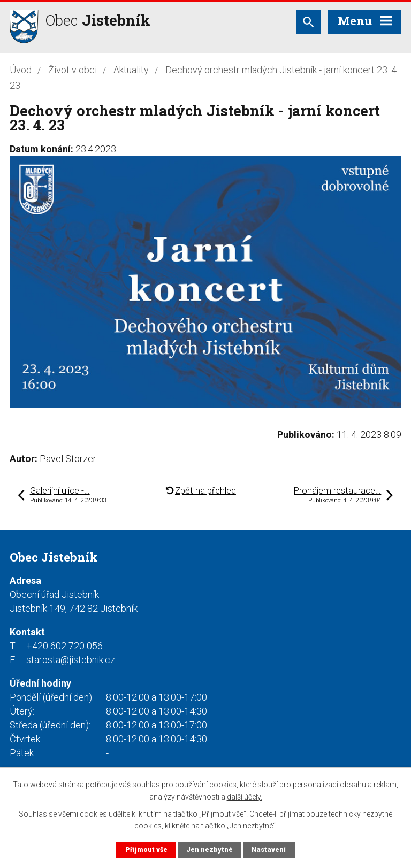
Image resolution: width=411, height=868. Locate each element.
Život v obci (73, 70)
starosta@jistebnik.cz (71, 660)
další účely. (245, 796)
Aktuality (131, 70)
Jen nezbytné (210, 850)
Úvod (21, 70)
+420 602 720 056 (64, 646)
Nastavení (269, 850)
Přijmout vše (146, 850)
